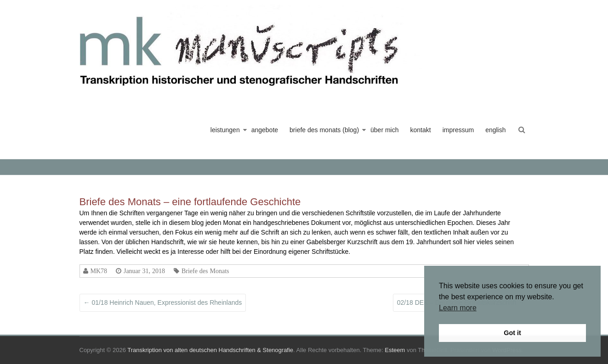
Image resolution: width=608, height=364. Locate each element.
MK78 (99, 271)
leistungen (225, 130)
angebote (265, 130)
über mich (384, 130)
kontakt (421, 130)
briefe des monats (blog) (324, 130)
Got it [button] (512, 333)
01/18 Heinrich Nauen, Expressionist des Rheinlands (163, 302)
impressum (458, 130)
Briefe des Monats (205, 271)
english (495, 130)
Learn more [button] (458, 308)
